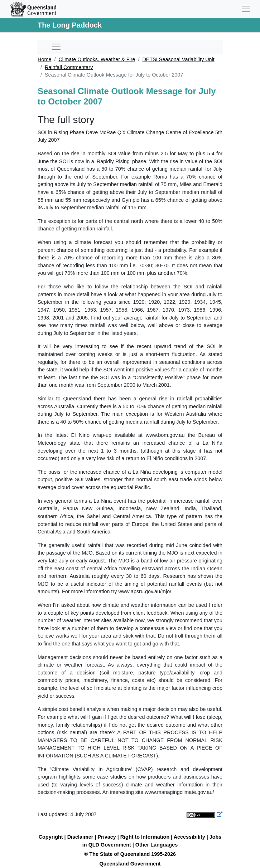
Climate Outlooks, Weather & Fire (97, 59)
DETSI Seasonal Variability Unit (178, 59)
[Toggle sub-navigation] (56, 47)
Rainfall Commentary (69, 67)
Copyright (51, 837)
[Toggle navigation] (246, 9)
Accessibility (189, 837)
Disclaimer (80, 837)
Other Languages (157, 845)
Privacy (107, 837)
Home (44, 59)
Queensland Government (130, 864)
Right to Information (145, 837)
